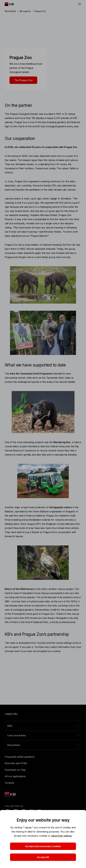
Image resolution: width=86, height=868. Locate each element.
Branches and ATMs (16, 763)
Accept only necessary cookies (43, 846)
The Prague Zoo (23, 80)
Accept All (43, 857)
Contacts (9, 783)
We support (25, 11)
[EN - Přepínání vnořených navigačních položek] (43, 726)
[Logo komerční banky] (12, 4)
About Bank (10, 11)
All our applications (15, 776)
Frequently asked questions (20, 757)
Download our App (15, 770)
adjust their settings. (62, 836)
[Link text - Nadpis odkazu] (10, 794)
